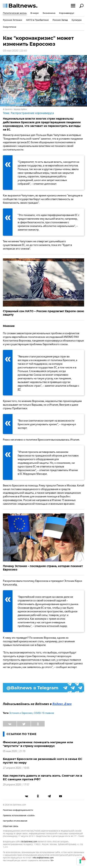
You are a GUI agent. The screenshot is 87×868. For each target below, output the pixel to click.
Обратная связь (11, 826)
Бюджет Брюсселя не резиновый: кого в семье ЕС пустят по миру (43, 761)
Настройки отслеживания (15, 821)
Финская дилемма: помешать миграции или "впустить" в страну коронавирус (38, 744)
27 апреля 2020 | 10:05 (16, 768)
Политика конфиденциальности (18, 810)
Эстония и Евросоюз (21, 713)
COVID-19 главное (44, 713)
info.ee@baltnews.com (43, 858)
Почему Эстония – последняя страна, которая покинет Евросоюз (43, 568)
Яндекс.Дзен (62, 704)
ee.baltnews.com (29, 842)
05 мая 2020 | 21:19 (14, 751)
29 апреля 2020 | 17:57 (16, 785)
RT (19, 389)
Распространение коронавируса (32, 113)
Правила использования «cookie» (19, 816)
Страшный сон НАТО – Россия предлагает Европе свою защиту (43, 313)
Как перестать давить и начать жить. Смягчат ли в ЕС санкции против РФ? (42, 777)
